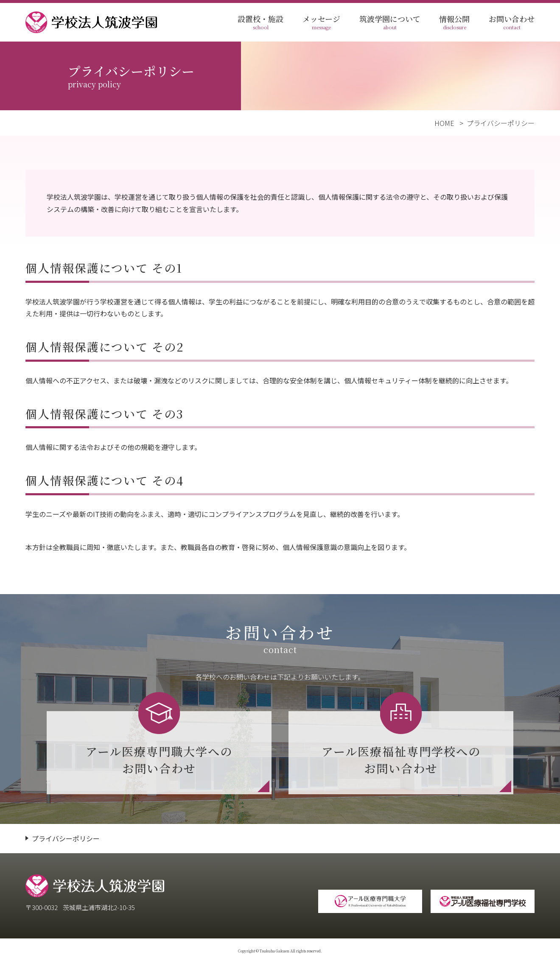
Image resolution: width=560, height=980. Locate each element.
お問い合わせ (512, 22)
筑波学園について (390, 22)
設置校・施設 (260, 22)
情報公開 (454, 22)
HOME (444, 123)
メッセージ (321, 22)
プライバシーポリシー (66, 838)
